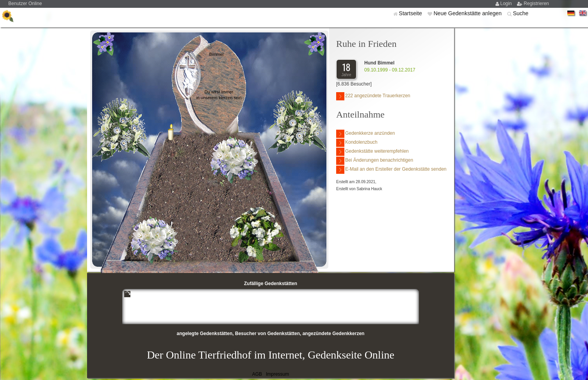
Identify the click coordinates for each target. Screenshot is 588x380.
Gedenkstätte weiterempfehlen (372, 152)
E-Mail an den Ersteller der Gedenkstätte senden (391, 170)
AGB (257, 374)
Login (507, 4)
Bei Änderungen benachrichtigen (375, 161)
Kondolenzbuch (357, 143)
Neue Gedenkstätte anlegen (468, 13)
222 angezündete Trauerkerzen (373, 96)
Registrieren (536, 4)
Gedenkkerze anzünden (365, 134)
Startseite (411, 13)
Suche (521, 13)
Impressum (277, 374)
